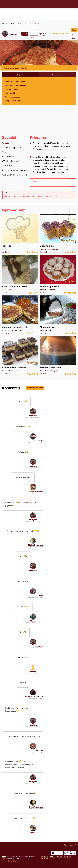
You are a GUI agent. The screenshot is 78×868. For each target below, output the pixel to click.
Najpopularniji (58, 75)
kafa (18, 196)
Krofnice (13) (10, 93)
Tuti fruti (20, 234)
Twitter (52, 856)
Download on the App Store (57, 853)
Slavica (33, 621)
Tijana (41, 596)
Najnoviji (20, 75)
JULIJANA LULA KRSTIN (34, 697)
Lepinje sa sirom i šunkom (15, 85)
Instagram (67, 856)
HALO (15, 861)
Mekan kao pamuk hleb (14, 97)
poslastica (39, 196)
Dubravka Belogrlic (36, 491)
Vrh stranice (69, 845)
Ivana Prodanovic (36, 807)
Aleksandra (33, 832)
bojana (33, 671)
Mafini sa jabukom (58, 274)
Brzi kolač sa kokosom (20, 355)
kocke (28, 196)
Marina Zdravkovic (36, 545)
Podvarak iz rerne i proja (15, 81)
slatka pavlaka (54, 196)
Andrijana (13, 34)
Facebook (45, 856)
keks (10, 196)
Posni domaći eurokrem (20, 274)
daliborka (39, 750)
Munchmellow (58, 315)
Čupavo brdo (58, 234)
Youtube (59, 856)
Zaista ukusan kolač (58, 355)
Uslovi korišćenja (30, 857)
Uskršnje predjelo (12, 89)
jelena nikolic (38, 441)
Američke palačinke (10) (20, 315)
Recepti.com (39, 4)
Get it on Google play (70, 853)
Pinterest (45, 859)
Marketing (10, 858)
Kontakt (16, 858)
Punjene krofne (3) (12, 101)
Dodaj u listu (74, 31)
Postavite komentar (35, 388)
